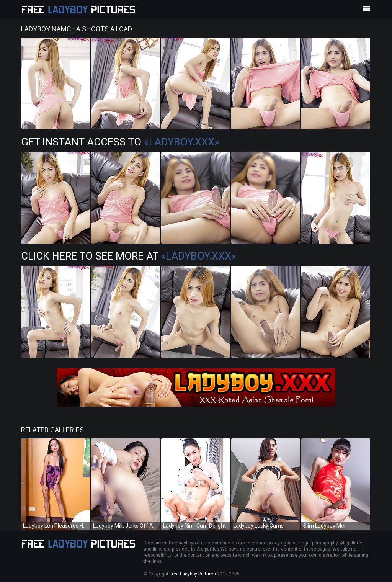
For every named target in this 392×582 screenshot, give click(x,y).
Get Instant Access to (120, 142)
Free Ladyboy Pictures (193, 574)
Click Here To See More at (129, 256)
